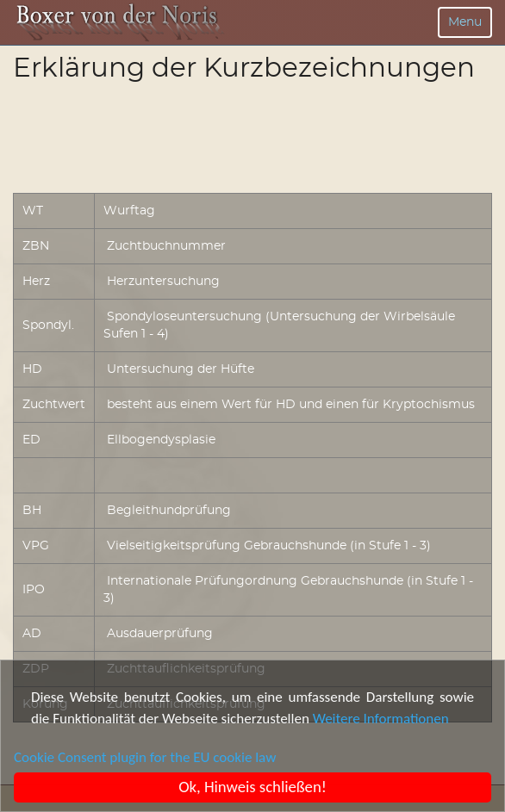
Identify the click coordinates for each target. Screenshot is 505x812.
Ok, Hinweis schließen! (253, 787)
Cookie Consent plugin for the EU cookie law (145, 757)
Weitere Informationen (381, 719)
